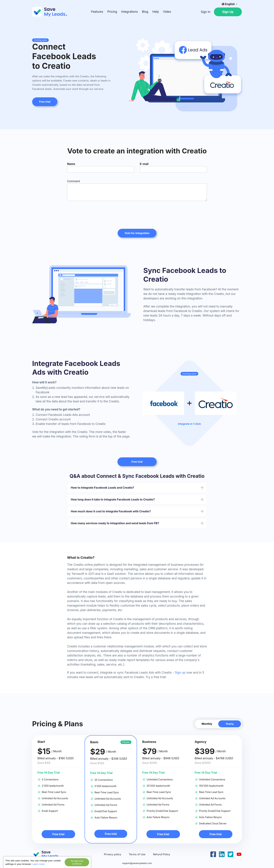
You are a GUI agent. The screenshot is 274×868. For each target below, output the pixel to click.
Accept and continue (77, 862)
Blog (145, 12)
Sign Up (228, 12)
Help (156, 12)
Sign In (206, 12)
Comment (73, 181)
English (228, 4)
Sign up (180, 673)
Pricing (112, 12)
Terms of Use (137, 854)
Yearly (230, 724)
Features (97, 12)
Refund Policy (162, 854)
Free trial (45, 102)
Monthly (207, 724)
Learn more (38, 864)
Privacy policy (113, 854)
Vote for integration (137, 233)
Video (167, 12)
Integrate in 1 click (189, 424)
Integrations (130, 12)
